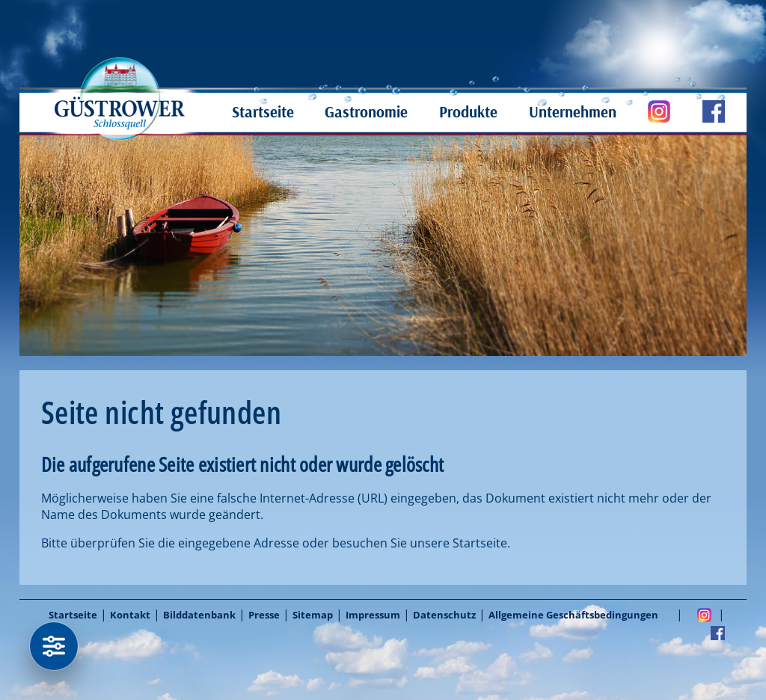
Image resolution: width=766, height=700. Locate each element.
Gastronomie (366, 111)
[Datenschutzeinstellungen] (54, 646)
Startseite (263, 111)
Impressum (373, 615)
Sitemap (313, 615)
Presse (264, 615)
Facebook (718, 633)
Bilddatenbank (199, 615)
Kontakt (130, 615)
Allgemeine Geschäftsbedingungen (573, 615)
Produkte (468, 111)
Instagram (704, 615)
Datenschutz (444, 615)
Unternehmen (573, 111)
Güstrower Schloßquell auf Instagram (644, 112)
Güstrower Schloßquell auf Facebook (698, 112)
